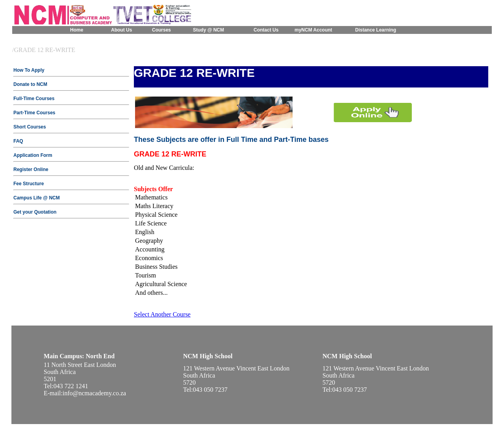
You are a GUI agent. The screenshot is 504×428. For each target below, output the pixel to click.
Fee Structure (29, 184)
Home (77, 30)
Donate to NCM (30, 84)
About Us (121, 30)
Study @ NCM (208, 30)
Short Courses (30, 127)
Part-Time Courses (34, 113)
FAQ (18, 141)
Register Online (31, 169)
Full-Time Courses (34, 99)
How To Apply (29, 70)
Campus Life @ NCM (37, 198)
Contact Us (266, 30)
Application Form (33, 155)
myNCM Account (313, 30)
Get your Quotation (35, 212)
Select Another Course (162, 314)
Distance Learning (376, 30)
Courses (161, 30)
